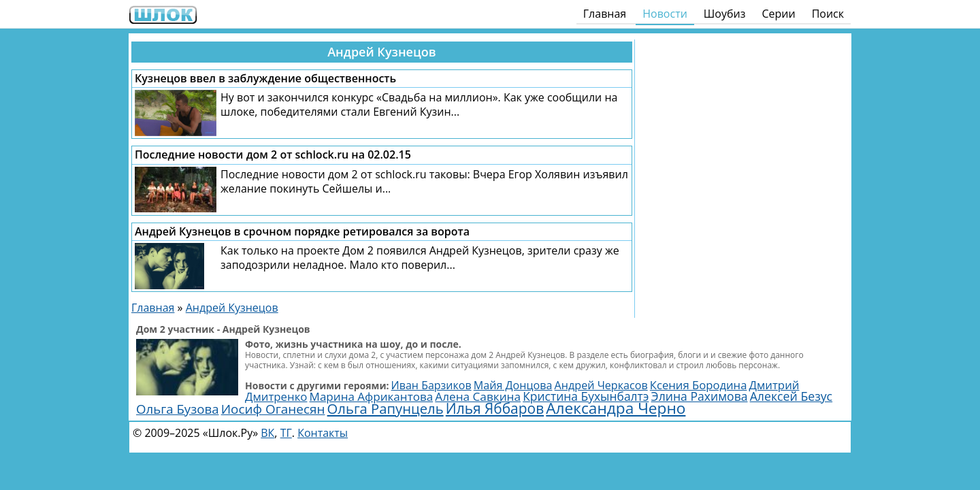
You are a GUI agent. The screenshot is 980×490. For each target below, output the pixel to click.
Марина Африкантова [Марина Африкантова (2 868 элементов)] (372, 396)
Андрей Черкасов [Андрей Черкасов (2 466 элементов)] (601, 385)
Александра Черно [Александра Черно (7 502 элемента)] (616, 408)
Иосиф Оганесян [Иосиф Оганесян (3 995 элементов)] (273, 409)
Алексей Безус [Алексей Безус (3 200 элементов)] (791, 396)
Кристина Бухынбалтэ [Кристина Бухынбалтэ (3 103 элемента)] (586, 396)
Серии (778, 14)
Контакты (323, 433)
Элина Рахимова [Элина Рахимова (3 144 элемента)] (700, 396)
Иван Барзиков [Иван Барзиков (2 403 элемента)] (431, 385)
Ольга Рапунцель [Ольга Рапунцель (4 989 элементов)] (386, 408)
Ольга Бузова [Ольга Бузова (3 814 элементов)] (178, 409)
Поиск (828, 14)
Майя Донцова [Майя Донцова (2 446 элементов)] (513, 385)
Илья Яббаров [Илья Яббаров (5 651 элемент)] (495, 408)
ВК (267, 433)
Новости (665, 14)
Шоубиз (725, 14)
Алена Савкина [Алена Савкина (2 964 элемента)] (478, 396)
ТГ (286, 433)
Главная (605, 14)
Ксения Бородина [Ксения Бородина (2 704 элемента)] (699, 385)
